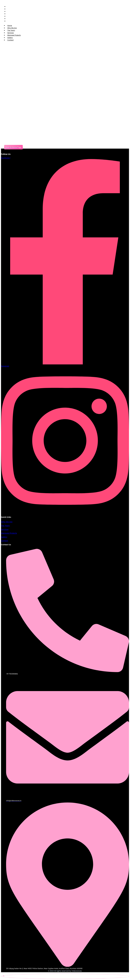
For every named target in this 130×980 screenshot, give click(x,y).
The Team (5, 526)
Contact (10, 40)
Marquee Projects (9, 533)
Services (5, 529)
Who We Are (7, 522)
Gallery (4, 537)
